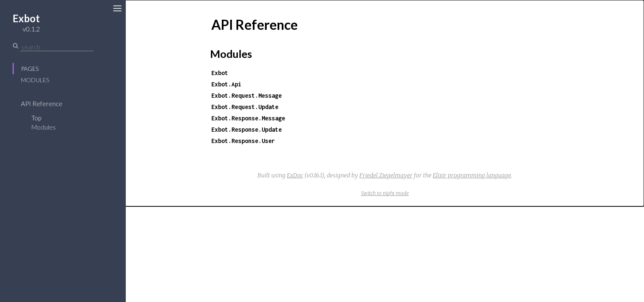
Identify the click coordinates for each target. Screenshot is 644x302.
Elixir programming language (472, 175)
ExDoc (295, 175)
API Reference (42, 104)
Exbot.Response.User (243, 141)
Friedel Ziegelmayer (386, 175)
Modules (35, 80)
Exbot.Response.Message (248, 118)
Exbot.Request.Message (247, 95)
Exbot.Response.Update (247, 129)
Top (36, 118)
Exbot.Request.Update (245, 107)
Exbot (220, 73)
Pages (30, 69)
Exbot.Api (226, 84)
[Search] (57, 47)
